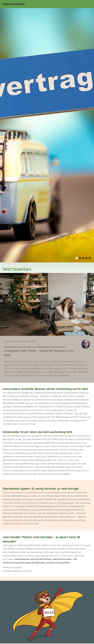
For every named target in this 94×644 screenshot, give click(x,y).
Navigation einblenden (14, 4)
